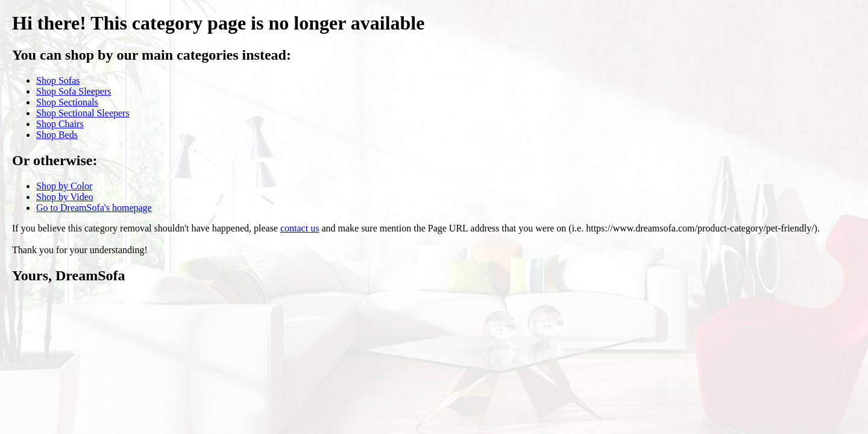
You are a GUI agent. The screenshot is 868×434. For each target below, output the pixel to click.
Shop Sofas (58, 80)
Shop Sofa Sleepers (74, 91)
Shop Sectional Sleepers (83, 113)
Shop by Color (64, 186)
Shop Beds (57, 135)
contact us (300, 228)
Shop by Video (65, 197)
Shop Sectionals (67, 102)
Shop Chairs (60, 124)
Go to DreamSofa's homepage (94, 208)
